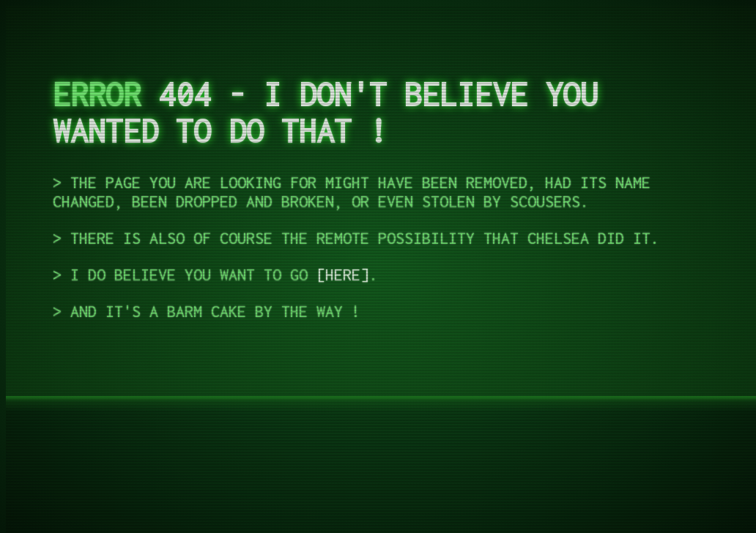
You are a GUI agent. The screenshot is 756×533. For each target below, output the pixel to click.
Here (343, 275)
